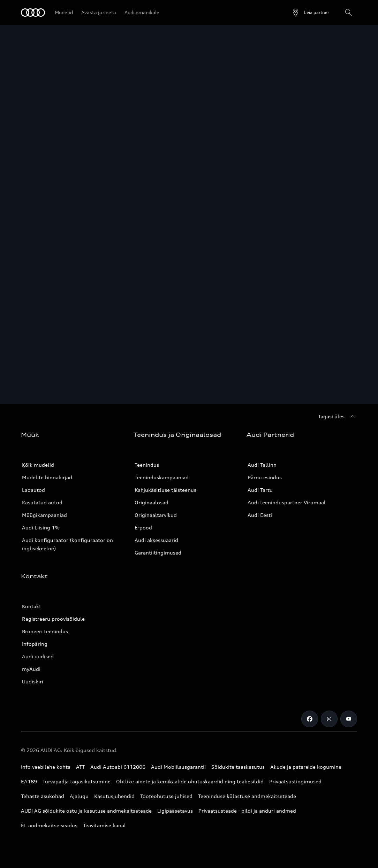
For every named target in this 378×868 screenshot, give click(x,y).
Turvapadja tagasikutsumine (77, 781)
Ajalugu (79, 796)
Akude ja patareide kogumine (306, 767)
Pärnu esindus (265, 477)
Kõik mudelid (38, 465)
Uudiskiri (33, 681)
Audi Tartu (260, 490)
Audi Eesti (260, 515)
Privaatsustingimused (295, 781)
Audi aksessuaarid (156, 540)
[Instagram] (329, 719)
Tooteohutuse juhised (166, 796)
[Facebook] (310, 719)
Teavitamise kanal (104, 825)
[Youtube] (349, 719)
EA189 (29, 781)
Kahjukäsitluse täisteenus (165, 490)
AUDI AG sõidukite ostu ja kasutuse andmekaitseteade (86, 811)
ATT (80, 767)
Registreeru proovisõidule (53, 619)
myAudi (31, 669)
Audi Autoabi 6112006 (118, 767)
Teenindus (147, 465)
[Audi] (33, 13)
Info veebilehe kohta (46, 767)
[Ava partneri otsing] (310, 13)
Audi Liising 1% (41, 528)
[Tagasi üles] (338, 417)
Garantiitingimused (158, 553)
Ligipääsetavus (175, 811)
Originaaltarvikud (156, 515)
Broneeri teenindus (45, 631)
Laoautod (33, 490)
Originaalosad (152, 502)
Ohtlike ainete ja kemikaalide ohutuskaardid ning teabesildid (190, 781)
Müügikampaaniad (44, 515)
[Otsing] (349, 13)
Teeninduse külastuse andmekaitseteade (247, 796)
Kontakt (32, 606)
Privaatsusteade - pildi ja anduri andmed (247, 811)
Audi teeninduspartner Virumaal (287, 502)
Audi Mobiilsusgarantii (178, 767)
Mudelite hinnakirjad (47, 477)
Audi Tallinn (262, 465)
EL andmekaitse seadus (49, 825)
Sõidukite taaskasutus (238, 767)
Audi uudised (38, 656)
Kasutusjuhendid (114, 796)
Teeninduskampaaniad (162, 477)
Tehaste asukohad (43, 796)
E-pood (143, 528)
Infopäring (35, 644)
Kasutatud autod (42, 502)
